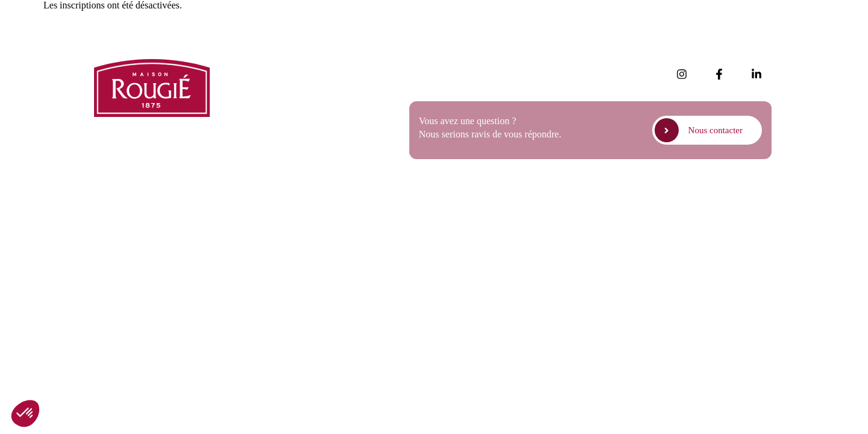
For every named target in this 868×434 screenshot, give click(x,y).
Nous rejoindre (272, 135)
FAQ (253, 118)
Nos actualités (271, 67)
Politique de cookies (743, 198)
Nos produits (268, 84)
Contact (259, 152)
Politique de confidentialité (652, 198)
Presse (256, 101)
